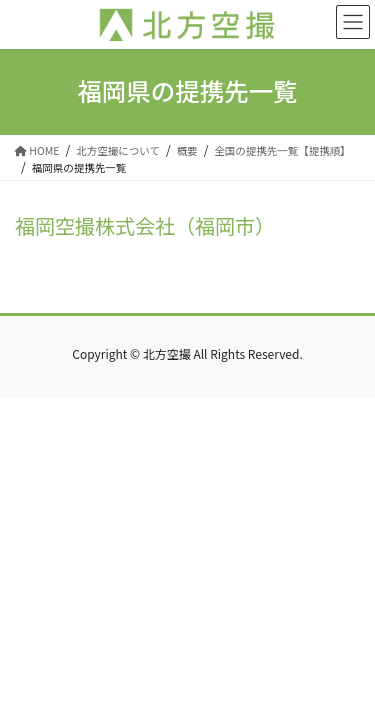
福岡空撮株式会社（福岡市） (145, 225)
